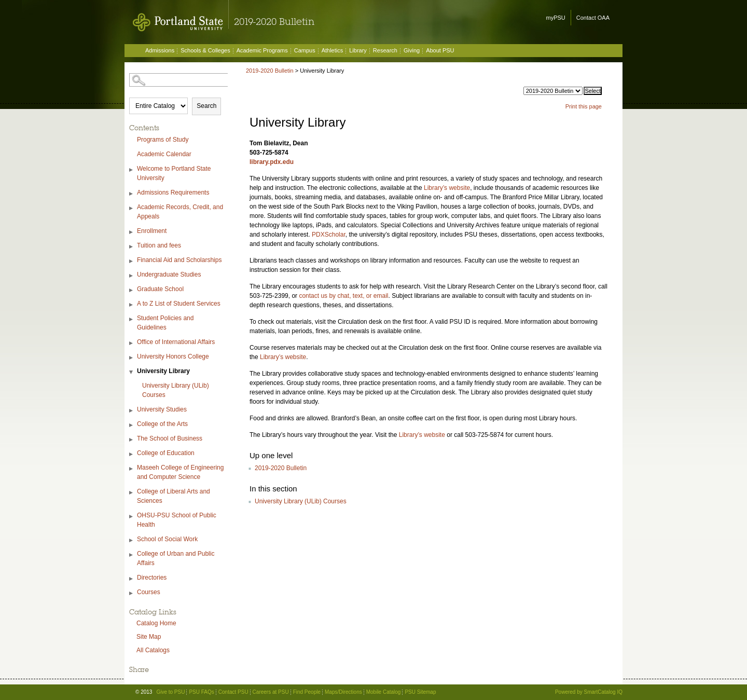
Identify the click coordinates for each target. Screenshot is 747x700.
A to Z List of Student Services (179, 304)
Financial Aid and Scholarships (179, 260)
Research (385, 50)
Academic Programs (262, 50)
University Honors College (173, 356)
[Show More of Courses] (132, 593)
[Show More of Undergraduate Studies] (132, 276)
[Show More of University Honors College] (132, 358)
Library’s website (447, 188)
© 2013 (144, 692)
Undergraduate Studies (169, 274)
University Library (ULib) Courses (176, 390)
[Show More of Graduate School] (132, 290)
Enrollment (152, 231)
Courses (149, 592)
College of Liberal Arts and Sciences (174, 496)
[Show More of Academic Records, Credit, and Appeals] (132, 208)
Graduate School (160, 289)
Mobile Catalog (384, 692)
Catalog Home (156, 623)
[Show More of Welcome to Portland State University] (132, 170)
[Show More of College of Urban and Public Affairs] (132, 555)
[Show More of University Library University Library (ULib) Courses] (132, 372)
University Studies (162, 409)
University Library (163, 371)
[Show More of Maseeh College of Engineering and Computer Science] (132, 469)
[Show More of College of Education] (132, 454)
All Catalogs (153, 650)
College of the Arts (162, 424)
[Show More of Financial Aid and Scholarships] (132, 261)
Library (358, 50)
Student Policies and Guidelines (165, 323)
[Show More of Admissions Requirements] (132, 194)
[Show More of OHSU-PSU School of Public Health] (132, 517)
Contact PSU (233, 692)
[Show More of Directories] (132, 579)
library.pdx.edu (272, 162)
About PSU (440, 50)
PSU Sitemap (420, 692)
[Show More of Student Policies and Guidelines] (132, 319)
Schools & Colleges (205, 50)
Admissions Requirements (173, 193)
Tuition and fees (159, 245)
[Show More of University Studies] (132, 411)
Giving (412, 50)
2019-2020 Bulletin (270, 71)
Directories (152, 578)
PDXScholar (329, 235)
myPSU (556, 18)
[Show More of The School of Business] (132, 440)
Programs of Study (163, 140)
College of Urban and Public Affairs (176, 558)
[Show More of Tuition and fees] (132, 247)
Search (206, 106)
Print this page (584, 106)
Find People (307, 692)
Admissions (160, 50)
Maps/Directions (343, 692)
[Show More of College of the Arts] (132, 425)
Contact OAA (593, 18)
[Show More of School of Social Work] (132, 540)
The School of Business (170, 438)
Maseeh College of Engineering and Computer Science (180, 472)
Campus (305, 50)
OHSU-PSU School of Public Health (177, 520)
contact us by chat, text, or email (343, 296)
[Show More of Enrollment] (132, 232)
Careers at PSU (271, 692)
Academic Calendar (164, 154)
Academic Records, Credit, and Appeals (180, 212)
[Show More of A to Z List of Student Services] (132, 305)
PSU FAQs (201, 692)
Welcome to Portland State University (174, 173)
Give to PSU (170, 692)
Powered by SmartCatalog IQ (589, 692)
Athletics (333, 50)
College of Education (166, 453)
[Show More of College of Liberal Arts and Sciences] (132, 493)
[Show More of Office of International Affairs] (132, 343)
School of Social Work (167, 539)
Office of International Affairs (176, 342)
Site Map (149, 637)
